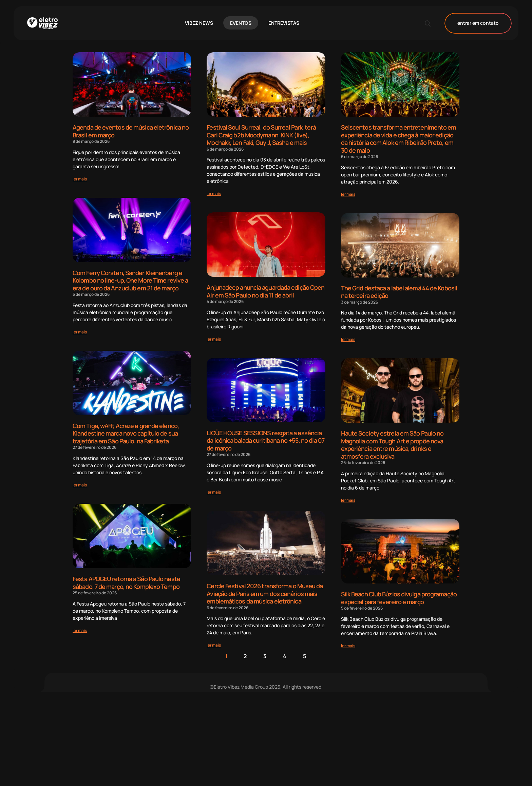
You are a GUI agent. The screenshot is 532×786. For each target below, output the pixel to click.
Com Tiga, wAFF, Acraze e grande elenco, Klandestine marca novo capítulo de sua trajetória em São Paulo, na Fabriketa (126, 433)
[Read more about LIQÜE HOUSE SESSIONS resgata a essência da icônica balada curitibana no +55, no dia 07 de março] (214, 492)
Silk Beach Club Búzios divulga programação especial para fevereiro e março (399, 598)
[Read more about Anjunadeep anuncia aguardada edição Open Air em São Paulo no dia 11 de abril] (214, 339)
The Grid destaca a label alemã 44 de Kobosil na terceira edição (399, 292)
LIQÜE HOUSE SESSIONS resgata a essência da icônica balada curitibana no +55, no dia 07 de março (265, 440)
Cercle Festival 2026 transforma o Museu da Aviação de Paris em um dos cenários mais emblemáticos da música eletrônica (265, 593)
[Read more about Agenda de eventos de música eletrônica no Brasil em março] (80, 179)
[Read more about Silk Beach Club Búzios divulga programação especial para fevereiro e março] (348, 646)
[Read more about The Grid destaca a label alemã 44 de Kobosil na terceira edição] (348, 339)
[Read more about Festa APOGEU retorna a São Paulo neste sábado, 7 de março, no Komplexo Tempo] (80, 630)
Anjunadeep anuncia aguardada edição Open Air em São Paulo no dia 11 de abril (265, 291)
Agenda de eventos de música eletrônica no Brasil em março (131, 131)
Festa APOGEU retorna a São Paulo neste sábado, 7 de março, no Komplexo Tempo (126, 583)
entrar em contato (478, 23)
